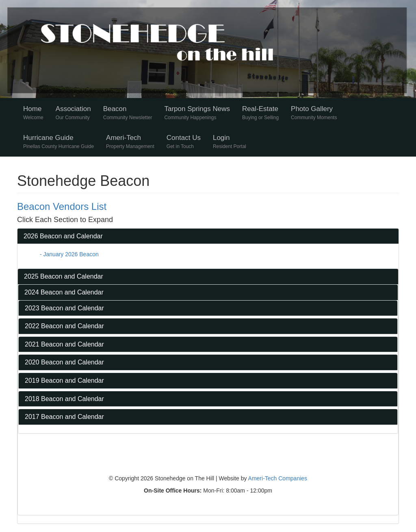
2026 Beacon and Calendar (63, 236)
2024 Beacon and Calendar (64, 292)
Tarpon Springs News (197, 113)
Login (230, 142)
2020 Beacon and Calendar (64, 362)
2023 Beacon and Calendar (64, 308)
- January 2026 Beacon (69, 254)
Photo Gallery (314, 113)
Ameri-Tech (130, 142)
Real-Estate (260, 113)
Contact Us (184, 142)
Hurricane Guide (58, 142)
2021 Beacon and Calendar (64, 344)
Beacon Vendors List (62, 206)
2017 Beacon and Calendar (64, 417)
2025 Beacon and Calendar (64, 276)
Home (33, 113)
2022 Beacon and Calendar (64, 326)
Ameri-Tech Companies (278, 478)
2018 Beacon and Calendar (64, 399)
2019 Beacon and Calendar (64, 380)
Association (73, 113)
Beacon (128, 113)
